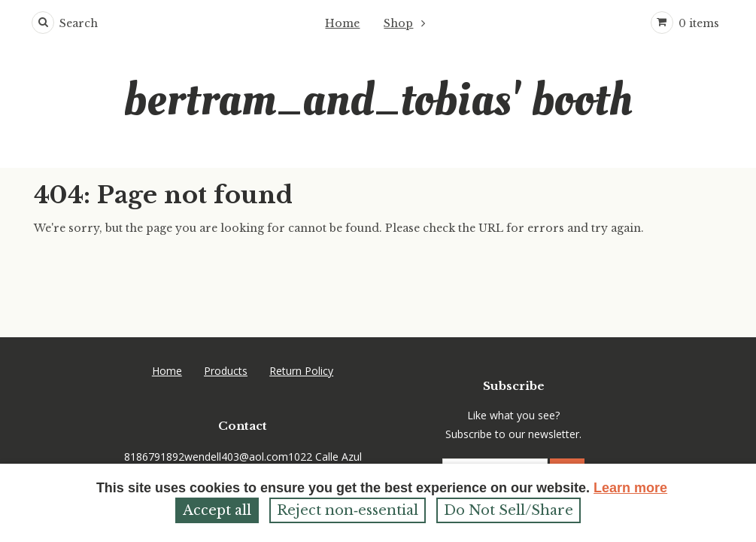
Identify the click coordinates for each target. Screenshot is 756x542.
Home (342, 23)
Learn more (630, 488)
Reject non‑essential (348, 510)
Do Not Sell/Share (509, 510)
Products (226, 326)
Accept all (217, 510)
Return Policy (301, 326)
